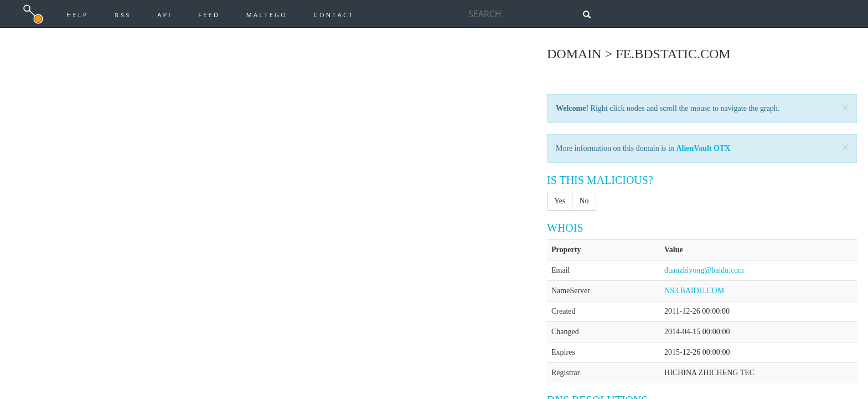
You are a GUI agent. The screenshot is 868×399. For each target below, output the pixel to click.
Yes (560, 201)
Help (77, 15)
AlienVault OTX (703, 148)
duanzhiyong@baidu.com (704, 270)
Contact (334, 15)
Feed (209, 15)
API (165, 15)
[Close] (845, 108)
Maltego (267, 15)
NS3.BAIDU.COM (694, 291)
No (584, 201)
